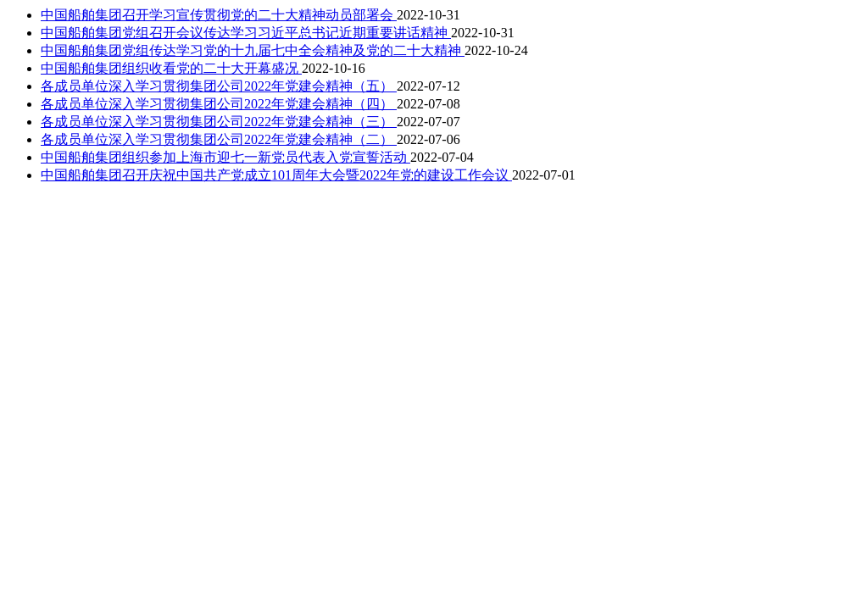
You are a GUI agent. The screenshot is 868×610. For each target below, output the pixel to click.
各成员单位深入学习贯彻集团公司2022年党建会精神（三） (219, 122)
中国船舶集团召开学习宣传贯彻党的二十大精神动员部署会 (219, 15)
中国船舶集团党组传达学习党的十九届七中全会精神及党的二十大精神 (253, 50)
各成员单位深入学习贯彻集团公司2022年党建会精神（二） (219, 139)
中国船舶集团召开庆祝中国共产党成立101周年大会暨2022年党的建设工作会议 (276, 175)
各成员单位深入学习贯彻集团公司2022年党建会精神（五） (219, 86)
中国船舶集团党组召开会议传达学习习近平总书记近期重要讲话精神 (246, 33)
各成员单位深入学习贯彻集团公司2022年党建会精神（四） (219, 104)
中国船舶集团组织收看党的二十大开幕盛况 (171, 68)
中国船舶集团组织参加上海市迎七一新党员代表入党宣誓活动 (225, 157)
